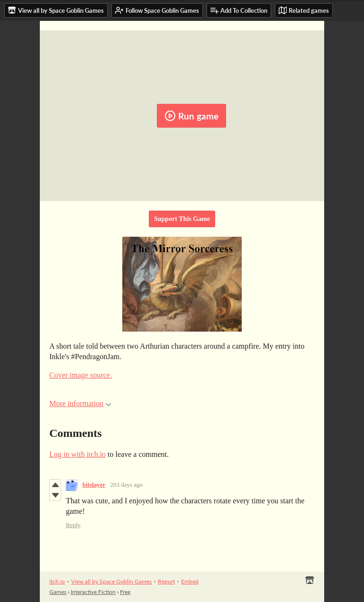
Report (166, 581)
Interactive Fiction (93, 592)
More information (80, 403)
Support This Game (182, 219)
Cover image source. (81, 375)
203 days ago (126, 485)
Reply (73, 525)
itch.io (57, 581)
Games (58, 592)
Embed (190, 581)
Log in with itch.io (77, 454)
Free (125, 592)
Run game (191, 116)
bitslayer (94, 485)
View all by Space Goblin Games (111, 581)
